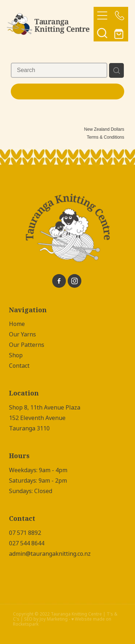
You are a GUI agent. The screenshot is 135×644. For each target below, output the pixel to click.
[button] (102, 33)
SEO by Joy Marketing (46, 619)
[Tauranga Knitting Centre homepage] (50, 24)
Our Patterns (27, 345)
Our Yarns (22, 334)
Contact (19, 366)
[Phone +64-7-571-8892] (120, 15)
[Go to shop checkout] (120, 33)
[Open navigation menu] (102, 15)
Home (17, 324)
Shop (16, 355)
